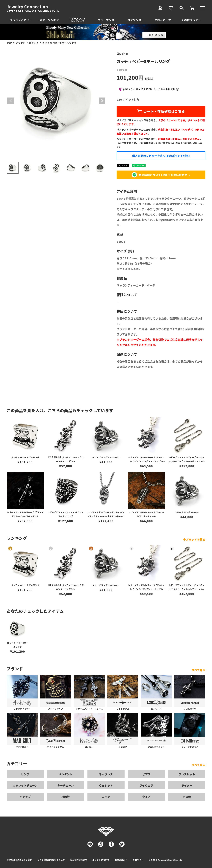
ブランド (20, 43)
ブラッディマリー (21, 20)
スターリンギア (49, 20)
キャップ (25, 797)
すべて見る (199, 670)
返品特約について (79, 860)
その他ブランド (191, 20)
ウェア (146, 797)
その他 (187, 797)
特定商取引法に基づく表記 (19, 860)
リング (25, 774)
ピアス (146, 774)
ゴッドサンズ (106, 20)
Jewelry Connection (27, 7)
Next (102, 101)
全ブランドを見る (194, 540)
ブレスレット (187, 774)
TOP (9, 43)
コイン (106, 797)
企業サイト (138, 860)
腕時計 (66, 797)
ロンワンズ (134, 20)
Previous (11, 101)
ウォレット (106, 785)
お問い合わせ (121, 860)
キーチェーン (66, 785)
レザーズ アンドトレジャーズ (78, 20)
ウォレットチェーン (25, 785)
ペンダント (66, 774)
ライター (187, 785)
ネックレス (106, 774)
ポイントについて (101, 860)
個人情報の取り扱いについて (51, 860)
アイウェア (146, 785)
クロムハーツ (163, 20)
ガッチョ (34, 43)
